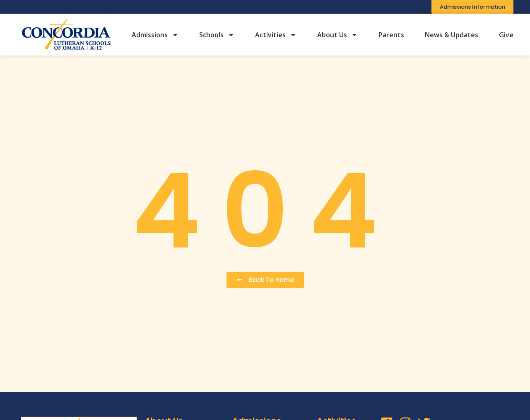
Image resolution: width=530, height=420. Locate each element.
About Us (337, 35)
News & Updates (452, 35)
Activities (276, 35)
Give (506, 35)
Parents (391, 35)
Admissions (155, 35)
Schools (217, 35)
